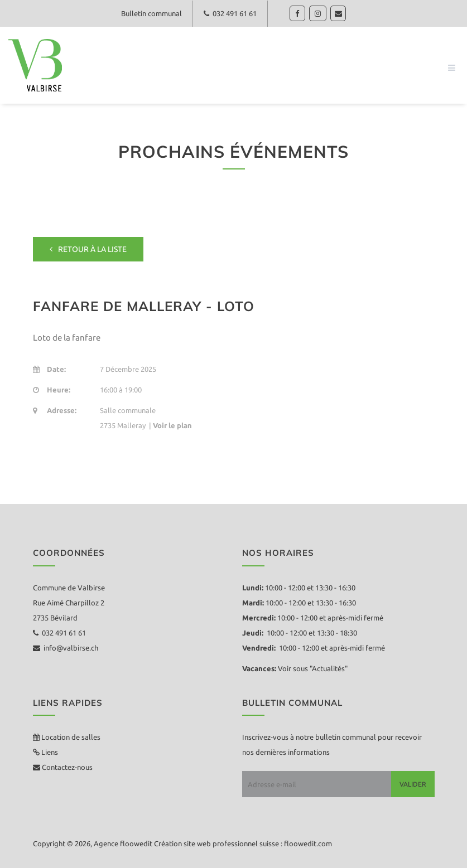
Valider (413, 784)
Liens (49, 752)
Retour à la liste (88, 249)
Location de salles (71, 737)
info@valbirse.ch (66, 648)
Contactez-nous (66, 767)
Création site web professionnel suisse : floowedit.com (243, 843)
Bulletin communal (150, 13)
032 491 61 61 (231, 13)
